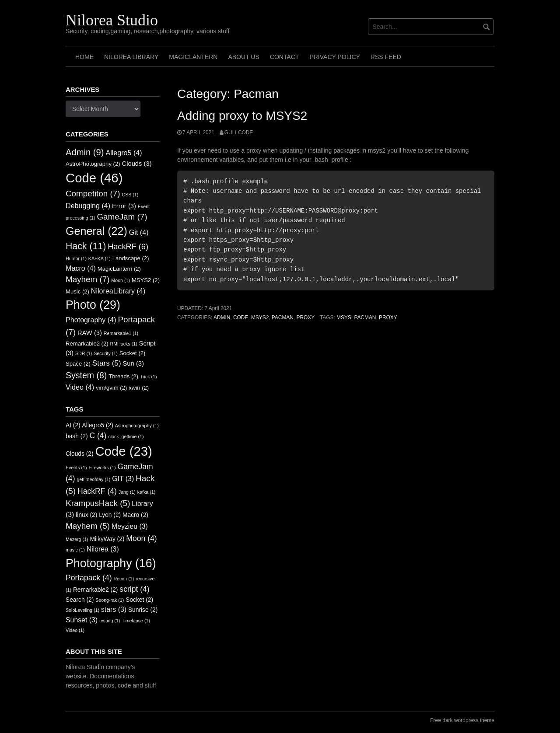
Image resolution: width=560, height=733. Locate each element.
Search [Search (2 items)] (80, 600)
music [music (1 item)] (75, 550)
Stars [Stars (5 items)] (107, 363)
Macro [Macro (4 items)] (81, 268)
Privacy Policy (334, 57)
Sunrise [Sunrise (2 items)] (143, 610)
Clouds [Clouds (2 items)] (80, 454)
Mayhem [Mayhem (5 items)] (88, 526)
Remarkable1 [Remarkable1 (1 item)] (121, 333)
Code (241, 318)
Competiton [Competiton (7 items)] (93, 194)
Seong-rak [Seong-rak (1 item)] (110, 600)
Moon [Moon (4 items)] (141, 538)
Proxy (305, 318)
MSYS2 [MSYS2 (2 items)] (146, 280)
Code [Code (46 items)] (94, 178)
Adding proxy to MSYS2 (242, 116)
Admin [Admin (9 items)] (85, 152)
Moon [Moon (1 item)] (121, 280)
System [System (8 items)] (86, 375)
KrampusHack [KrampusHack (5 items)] (98, 503)
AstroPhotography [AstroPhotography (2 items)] (93, 164)
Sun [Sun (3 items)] (133, 363)
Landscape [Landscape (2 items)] (131, 258)
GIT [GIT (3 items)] (123, 479)
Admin (222, 318)
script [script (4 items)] (134, 589)
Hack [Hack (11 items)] (86, 246)
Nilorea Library (131, 57)
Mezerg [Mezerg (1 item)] (77, 539)
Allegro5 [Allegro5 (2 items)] (98, 425)
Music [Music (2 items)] (77, 291)
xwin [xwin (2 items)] (139, 388)
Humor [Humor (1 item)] (76, 258)
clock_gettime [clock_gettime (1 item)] (126, 436)
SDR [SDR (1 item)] (84, 353)
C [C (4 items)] (98, 436)
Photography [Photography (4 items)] (91, 320)
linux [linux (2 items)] (86, 515)
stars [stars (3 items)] (114, 609)
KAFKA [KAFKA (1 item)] (100, 258)
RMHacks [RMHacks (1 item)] (124, 344)
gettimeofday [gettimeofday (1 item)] (93, 479)
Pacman (283, 318)
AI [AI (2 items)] (73, 425)
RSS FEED (386, 57)
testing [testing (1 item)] (110, 621)
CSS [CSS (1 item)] (130, 195)
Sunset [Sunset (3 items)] (82, 620)
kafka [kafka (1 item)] (146, 492)
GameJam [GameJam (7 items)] (122, 217)
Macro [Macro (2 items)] (135, 515)
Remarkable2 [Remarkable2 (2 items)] (87, 344)
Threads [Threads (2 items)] (123, 376)
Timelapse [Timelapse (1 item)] (136, 621)
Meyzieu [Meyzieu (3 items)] (130, 526)
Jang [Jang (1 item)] (127, 492)
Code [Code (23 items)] (123, 451)
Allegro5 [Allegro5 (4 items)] (124, 153)
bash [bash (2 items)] (77, 436)
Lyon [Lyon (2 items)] (110, 515)
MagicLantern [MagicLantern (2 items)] (119, 269)
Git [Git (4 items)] (139, 232)
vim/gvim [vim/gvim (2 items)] (111, 388)
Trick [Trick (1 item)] (149, 377)
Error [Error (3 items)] (124, 206)
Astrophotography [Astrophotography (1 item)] (137, 426)
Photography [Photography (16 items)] (111, 563)
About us (243, 57)
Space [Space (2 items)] (78, 364)
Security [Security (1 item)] (105, 353)
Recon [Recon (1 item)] (124, 579)
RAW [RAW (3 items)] (90, 333)
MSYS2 (260, 318)
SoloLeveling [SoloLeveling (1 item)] (82, 610)
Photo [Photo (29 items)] (93, 305)
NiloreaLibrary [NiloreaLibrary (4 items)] (118, 291)
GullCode (239, 133)
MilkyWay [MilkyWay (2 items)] (107, 539)
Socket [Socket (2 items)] (133, 353)
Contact (285, 57)
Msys (344, 318)
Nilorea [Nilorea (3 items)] (103, 549)
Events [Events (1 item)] (76, 468)
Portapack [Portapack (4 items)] (89, 578)
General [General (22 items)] (96, 231)
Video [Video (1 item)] (75, 630)
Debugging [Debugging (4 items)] (88, 206)
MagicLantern (193, 57)
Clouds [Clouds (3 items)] (137, 164)
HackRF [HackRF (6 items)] (128, 247)
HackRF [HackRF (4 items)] (97, 491)
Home (84, 57)
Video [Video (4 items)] (80, 387)
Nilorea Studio (112, 20)
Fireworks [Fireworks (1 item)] (102, 468)
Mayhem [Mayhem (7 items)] (87, 279)
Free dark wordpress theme (462, 720)
